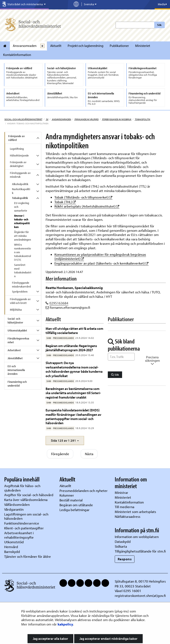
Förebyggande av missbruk (117, 119)
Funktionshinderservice (22, 523)
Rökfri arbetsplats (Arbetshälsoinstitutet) (87, 206)
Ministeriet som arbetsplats (135, 512)
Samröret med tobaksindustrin (23, 270)
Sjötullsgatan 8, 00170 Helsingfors (140, 581)
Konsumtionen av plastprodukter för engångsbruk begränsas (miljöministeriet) (100, 257)
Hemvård (11, 547)
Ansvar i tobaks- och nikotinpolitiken (22, 221)
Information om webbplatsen (137, 537)
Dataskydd (123, 541)
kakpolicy (65, 624)
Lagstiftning (17, 149)
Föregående (60, 454)
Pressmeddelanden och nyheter (84, 491)
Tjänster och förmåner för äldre (28, 556)
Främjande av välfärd (86, 119)
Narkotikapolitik (21, 191)
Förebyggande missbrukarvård (21, 285)
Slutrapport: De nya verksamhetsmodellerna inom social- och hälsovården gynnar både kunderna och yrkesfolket (74, 369)
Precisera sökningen (152, 360)
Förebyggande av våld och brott (20, 301)
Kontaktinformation (17, 55)
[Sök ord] (121, 357)
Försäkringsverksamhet (18, 340)
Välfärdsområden (17, 504)
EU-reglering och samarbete (22, 207)
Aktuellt (56, 46)
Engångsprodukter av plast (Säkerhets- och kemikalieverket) (101, 263)
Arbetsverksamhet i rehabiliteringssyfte (19, 535)
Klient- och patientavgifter (24, 528)
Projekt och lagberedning (86, 46)
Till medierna (125, 507)
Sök (159, 25)
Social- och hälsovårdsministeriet (23, 119)
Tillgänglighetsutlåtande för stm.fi (140, 551)
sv (47, 119)
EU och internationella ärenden (16, 370)
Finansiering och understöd (17, 384)
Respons (125, 559)
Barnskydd (12, 552)
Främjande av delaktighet (18, 164)
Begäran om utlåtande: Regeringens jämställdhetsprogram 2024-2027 (71, 348)
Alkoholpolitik (20, 184)
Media (162, 4)
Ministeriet (143, 46)
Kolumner (67, 495)
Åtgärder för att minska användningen (22, 236)
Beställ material (71, 500)
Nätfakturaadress (128, 516)
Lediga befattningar (74, 510)
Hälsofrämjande (19, 155)
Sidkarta (121, 546)
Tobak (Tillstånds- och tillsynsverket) (83, 197)
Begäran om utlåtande (76, 505)
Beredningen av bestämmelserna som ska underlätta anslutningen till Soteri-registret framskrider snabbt (73, 393)
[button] (65, 441)
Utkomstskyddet (17, 330)
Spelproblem (20, 292)
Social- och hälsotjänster (15, 321)
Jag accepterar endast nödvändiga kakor (108, 639)
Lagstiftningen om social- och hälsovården (26, 516)
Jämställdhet (15, 358)
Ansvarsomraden (25, 46)
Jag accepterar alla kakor (50, 639)
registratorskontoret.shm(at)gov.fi (140, 596)
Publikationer (119, 46)
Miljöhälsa (16, 310)
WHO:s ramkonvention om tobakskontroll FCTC (22, 252)
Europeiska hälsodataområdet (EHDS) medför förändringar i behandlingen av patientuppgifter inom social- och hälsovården (73, 416)
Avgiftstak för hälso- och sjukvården (22, 488)
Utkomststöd (14, 542)
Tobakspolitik (142, 119)
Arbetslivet (14, 350)
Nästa (89, 454)
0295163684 (59, 303)
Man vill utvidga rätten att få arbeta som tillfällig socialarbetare (74, 331)
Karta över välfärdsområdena (26, 500)
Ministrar (121, 492)
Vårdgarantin (14, 509)
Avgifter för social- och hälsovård (29, 495)
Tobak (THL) (65, 202)
